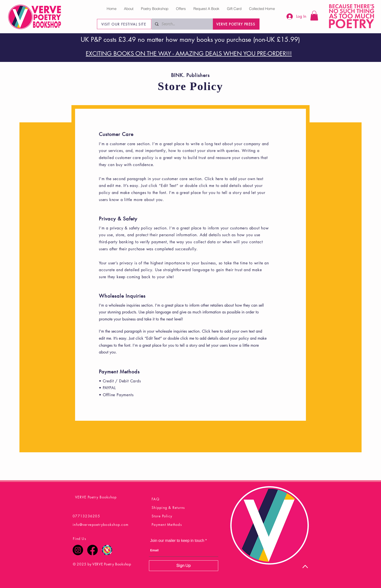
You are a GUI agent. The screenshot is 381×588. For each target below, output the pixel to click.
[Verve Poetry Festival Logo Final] (107, 550)
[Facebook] (92, 550)
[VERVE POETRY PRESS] (236, 24)
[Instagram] (78, 550)
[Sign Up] (184, 566)
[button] (314, 16)
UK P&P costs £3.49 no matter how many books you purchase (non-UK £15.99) (190, 40)
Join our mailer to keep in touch (177, 541)
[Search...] (182, 24)
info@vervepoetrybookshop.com (101, 525)
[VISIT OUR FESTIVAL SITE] (124, 24)
